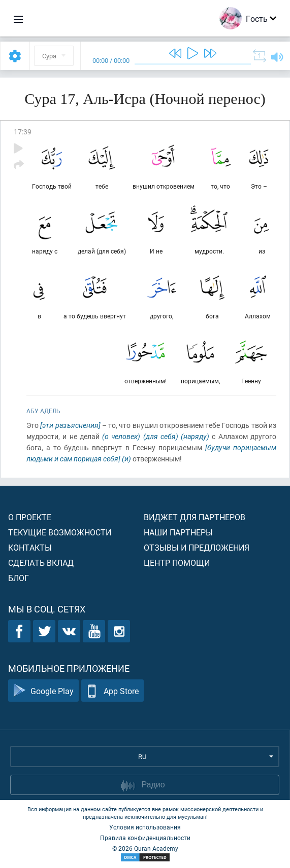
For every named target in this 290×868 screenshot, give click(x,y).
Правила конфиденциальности (145, 838)
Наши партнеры (178, 532)
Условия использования (145, 827)
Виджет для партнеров (195, 517)
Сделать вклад (41, 563)
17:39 (23, 132)
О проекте (30, 517)
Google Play (43, 691)
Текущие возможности (60, 532)
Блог (19, 578)
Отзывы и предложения (197, 547)
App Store (112, 691)
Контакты (30, 547)
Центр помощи (177, 563)
